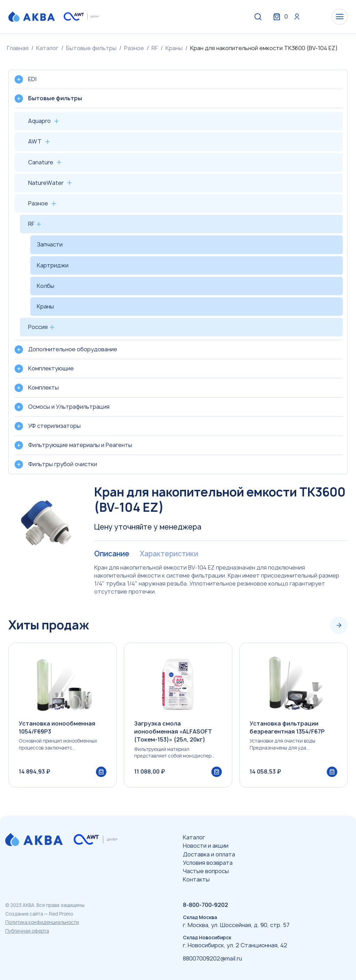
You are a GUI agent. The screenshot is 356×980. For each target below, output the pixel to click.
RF (155, 48)
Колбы (46, 286)
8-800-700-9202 (205, 905)
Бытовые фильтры (91, 48)
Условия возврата (208, 863)
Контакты (196, 879)
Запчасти (50, 244)
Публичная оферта (27, 931)
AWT (35, 141)
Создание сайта (24, 914)
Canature (41, 162)
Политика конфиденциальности (42, 922)
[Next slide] (339, 625)
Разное (134, 48)
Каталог (47, 48)
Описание (111, 554)
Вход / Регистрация (296, 17)
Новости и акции (206, 846)
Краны (174, 48)
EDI (32, 79)
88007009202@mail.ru (212, 958)
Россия (38, 327)
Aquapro (39, 121)
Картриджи (53, 265)
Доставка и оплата (209, 854)
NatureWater (46, 183)
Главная (18, 48)
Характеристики (168, 554)
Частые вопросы (206, 871)
